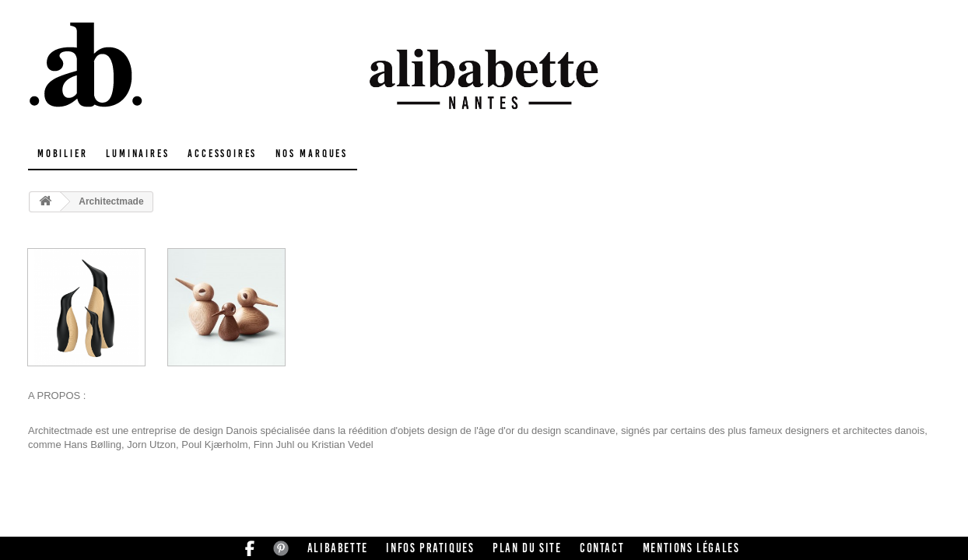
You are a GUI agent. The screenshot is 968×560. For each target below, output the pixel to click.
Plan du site (527, 548)
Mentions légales (691, 548)
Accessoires (222, 154)
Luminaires (137, 154)
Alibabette (338, 548)
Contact (602, 548)
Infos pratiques (430, 548)
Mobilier (62, 154)
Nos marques (312, 154)
